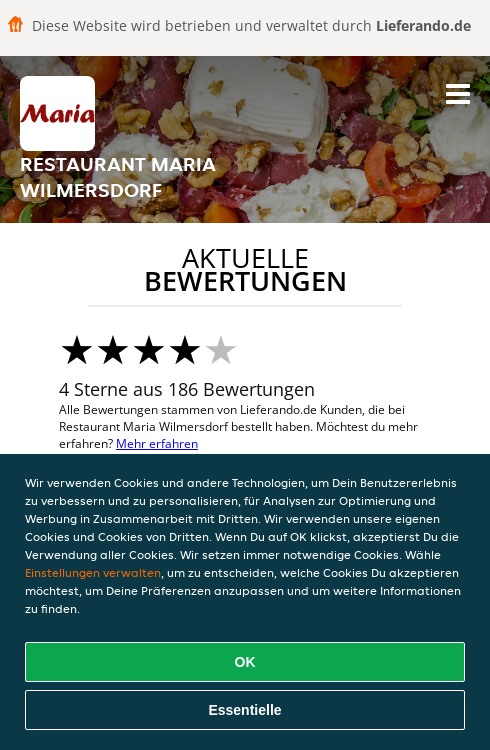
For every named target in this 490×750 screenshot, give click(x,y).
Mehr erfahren (157, 443)
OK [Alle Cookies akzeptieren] (245, 662)
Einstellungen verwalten (93, 572)
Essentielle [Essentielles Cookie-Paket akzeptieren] (244, 710)
